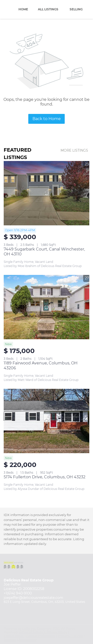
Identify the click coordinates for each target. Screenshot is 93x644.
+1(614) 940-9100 (18, 593)
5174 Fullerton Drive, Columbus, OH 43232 (45, 477)
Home (23, 9)
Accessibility (28, 640)
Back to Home (47, 119)
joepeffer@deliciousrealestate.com (33, 598)
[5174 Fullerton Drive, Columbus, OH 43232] (46, 421)
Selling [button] (76, 9)
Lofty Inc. (29, 629)
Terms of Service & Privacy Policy (43, 632)
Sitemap (10, 640)
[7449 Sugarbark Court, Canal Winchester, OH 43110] (46, 193)
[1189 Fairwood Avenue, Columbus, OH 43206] (46, 307)
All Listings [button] (48, 9)
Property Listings (70, 636)
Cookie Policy (14, 636)
